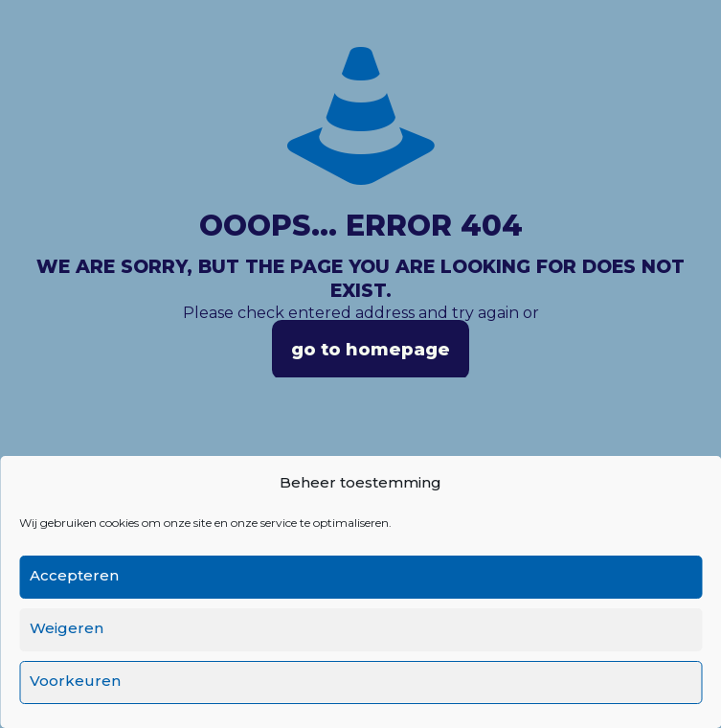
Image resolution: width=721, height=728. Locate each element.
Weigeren (67, 628)
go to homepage (371, 350)
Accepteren (74, 575)
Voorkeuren (75, 681)
